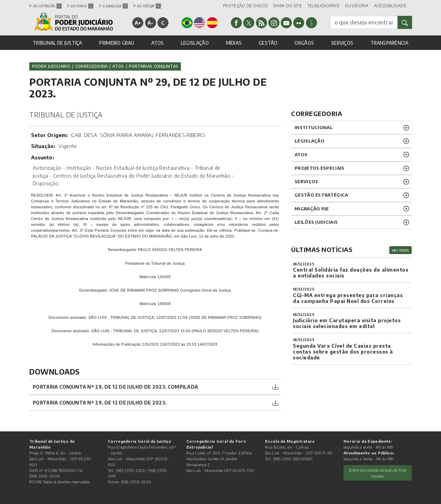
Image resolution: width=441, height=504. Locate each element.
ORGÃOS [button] (304, 43)
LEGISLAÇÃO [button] (195, 43)
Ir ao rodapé (147, 6)
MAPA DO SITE (288, 6)
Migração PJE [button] (312, 209)
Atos (118, 66)
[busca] (364, 22)
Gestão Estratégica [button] (321, 195)
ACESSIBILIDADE (390, 6)
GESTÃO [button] (268, 43)
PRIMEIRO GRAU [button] (117, 43)
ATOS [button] (157, 43)
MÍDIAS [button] (234, 43)
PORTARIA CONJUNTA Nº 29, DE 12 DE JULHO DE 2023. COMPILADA (115, 387)
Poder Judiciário (51, 66)
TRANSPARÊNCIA (389, 43)
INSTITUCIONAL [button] (314, 127)
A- (151, 23)
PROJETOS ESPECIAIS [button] (319, 168)
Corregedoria (91, 66)
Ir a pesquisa (113, 6)
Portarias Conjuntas (154, 66)
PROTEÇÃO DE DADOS (245, 6)
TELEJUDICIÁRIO (323, 6)
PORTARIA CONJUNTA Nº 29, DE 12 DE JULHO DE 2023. (100, 403)
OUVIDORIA (357, 6)
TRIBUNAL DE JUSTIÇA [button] (58, 43)
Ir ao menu (80, 6)
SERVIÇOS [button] (342, 43)
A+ (138, 23)
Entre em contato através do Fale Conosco (378, 473)
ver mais (401, 250)
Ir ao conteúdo (45, 6)
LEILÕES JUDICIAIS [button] (316, 222)
